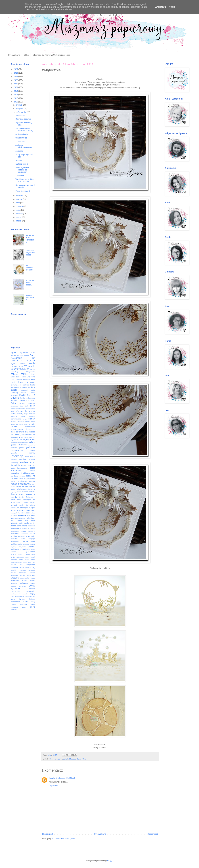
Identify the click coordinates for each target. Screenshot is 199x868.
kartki (13, 500)
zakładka (32, 589)
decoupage (30, 429)
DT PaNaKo (22, 369)
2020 (16, 87)
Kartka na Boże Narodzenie (30, 239)
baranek (14, 416)
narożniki (32, 526)
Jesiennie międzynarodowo (24, 146)
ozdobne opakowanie (19, 536)
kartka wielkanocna (19, 489)
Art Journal (25, 355)
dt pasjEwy (25, 440)
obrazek (18, 528)
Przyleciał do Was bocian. (30, 283)
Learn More (161, 7)
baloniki (32, 414)
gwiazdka (14, 453)
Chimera (15, 361)
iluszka (52, 778)
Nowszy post (48, 834)
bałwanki (32, 416)
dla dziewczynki (17, 434)
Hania (33, 379)
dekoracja (20, 432)
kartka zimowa (22, 492)
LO (34, 395)
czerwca (20, 206)
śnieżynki (23, 604)
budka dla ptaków (17, 424)
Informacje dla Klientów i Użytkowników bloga (51, 55)
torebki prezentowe (28, 575)
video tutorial (25, 578)
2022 (16, 80)
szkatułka (14, 567)
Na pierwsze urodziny (29, 268)
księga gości (25, 513)
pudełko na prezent (18, 549)
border (27, 421)
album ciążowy (16, 409)
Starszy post (153, 834)
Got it (172, 7)
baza (23, 416)
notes (13, 528)
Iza (26, 382)
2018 (16, 95)
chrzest (14, 427)
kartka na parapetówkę (27, 479)
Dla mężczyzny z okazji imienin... (25, 186)
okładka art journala (28, 529)
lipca (18, 203)
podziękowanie (16, 544)
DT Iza (20, 366)
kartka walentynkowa (27, 486)
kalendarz (23, 459)
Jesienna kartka (22, 134)
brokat (33, 422)
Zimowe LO (20, 142)
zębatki (27, 597)
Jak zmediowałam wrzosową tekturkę (24, 130)
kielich (33, 502)
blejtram (32, 419)
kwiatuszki (22, 515)
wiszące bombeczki (18, 586)
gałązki (66, 759)
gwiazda (32, 450)
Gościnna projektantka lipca (30, 253)
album (32, 406)
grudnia (19, 105)
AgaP (14, 352)
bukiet (26, 424)
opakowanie (15, 531)
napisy (25, 526)
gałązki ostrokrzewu (19, 445)
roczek (33, 557)
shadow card (31, 562)
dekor (13, 432)
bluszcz (14, 421)
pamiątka (32, 536)
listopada (20, 109)
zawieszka (31, 591)
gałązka (26, 442)
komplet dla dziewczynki (19, 508)
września (20, 196)
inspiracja (17, 456)
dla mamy (28, 434)
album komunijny (27, 409)
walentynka (15, 581)
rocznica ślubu (17, 560)
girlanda (22, 448)
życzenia (14, 610)
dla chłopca (30, 432)
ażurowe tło (21, 411)
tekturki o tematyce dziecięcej (23, 570)
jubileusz (14, 459)
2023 (16, 77)
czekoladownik (17, 429)
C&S (33, 358)
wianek (24, 581)
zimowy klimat (19, 597)
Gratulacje (18, 380)
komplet (14, 505)
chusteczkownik (30, 427)
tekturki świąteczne (19, 573)
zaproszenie (15, 591)
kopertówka (31, 510)
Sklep (26, 55)
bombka (21, 421)
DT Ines (14, 366)
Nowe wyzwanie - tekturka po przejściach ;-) (23, 170)
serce (33, 560)
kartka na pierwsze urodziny (23, 481)
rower (27, 560)
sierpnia (19, 199)
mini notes (30, 521)
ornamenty (32, 531)
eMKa (13, 442)
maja (18, 210)
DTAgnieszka (31, 372)
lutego (19, 221)
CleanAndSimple (26, 361)
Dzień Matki (21, 377)
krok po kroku (15, 513)
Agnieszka (24, 353)
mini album (31, 518)
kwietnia (20, 214)
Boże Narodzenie (56, 759)
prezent (33, 544)
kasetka (25, 502)
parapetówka (15, 541)
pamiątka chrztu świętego (23, 539)
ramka (13, 552)
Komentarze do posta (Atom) (64, 838)
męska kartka (29, 523)
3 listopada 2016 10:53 (65, 778)
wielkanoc (24, 583)
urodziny (15, 578)
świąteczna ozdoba (19, 607)
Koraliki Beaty (25, 395)
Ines (20, 382)
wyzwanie (16, 588)
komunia (21, 510)
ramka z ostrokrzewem (26, 554)
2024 (16, 73)
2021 (16, 84)
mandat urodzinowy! (30, 298)
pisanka (25, 541)
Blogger (110, 861)
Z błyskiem (20, 176)
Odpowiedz (54, 786)
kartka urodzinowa (20, 484)
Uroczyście (14, 406)
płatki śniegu (31, 549)
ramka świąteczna (17, 557)
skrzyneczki (31, 565)
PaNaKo (15, 400)
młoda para (16, 526)
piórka (33, 541)
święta (32, 607)
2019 (16, 91)
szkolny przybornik (25, 567)
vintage (32, 578)
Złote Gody (24, 406)
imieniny (32, 453)
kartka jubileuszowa (19, 468)
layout (33, 515)
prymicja (14, 547)
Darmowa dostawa (23, 119)
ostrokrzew (15, 534)
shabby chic (22, 562)
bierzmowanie (16, 419)
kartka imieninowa (28, 465)
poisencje (26, 544)
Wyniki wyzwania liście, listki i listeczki (25, 180)
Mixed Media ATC (23, 191)
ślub (25, 602)
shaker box (17, 565)
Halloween (26, 380)
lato (28, 516)
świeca (33, 604)
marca (19, 217)
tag (34, 567)
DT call (30, 369)
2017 (16, 98)
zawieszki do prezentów (20, 594)
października (21, 112)
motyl (21, 523)
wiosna (33, 583)
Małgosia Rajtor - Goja (78, 759)
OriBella (15, 398)
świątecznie (20, 115)
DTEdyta (24, 374)
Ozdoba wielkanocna (27, 398)
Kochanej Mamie (19, 393)
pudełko (32, 547)
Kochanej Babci (28, 390)
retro (27, 557)
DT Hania (30, 363)
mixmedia (14, 523)
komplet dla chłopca (27, 505)
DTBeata (14, 374)
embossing (19, 442)
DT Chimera (20, 364)
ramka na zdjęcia (23, 552)
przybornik (22, 547)
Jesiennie (19, 151)
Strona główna (14, 55)
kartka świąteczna (27, 497)
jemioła (33, 456)
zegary (33, 594)
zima (12, 597)
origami (23, 531)
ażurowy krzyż (22, 414)
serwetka (14, 562)
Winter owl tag (21, 138)
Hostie (13, 382)
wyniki (32, 586)
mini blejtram (17, 521)
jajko (27, 456)
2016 (16, 102)
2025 (16, 69)
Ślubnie (19, 160)
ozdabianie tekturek (28, 534)
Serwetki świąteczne (27, 403)
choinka (32, 424)
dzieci (33, 440)
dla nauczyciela (27, 437)
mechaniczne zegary (19, 518)
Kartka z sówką (22, 164)
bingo (25, 419)
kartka (24, 462)
